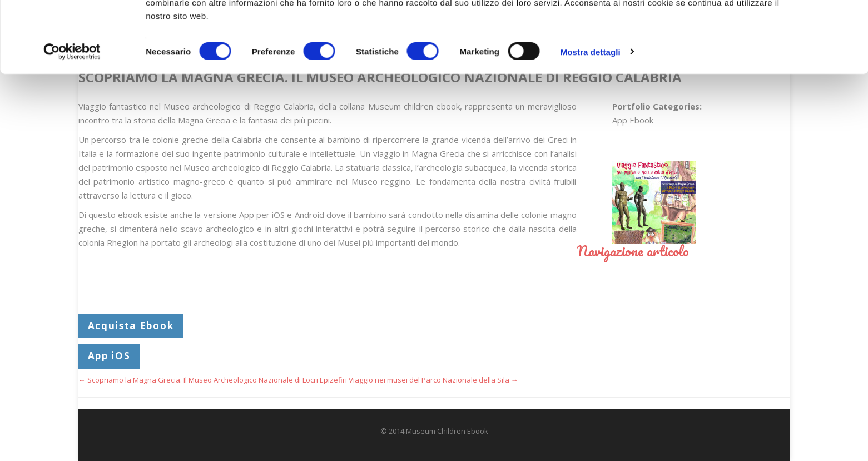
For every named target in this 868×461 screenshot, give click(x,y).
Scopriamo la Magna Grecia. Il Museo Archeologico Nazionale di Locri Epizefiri (213, 380)
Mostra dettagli (591, 117)
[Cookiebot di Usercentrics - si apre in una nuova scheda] (72, 117)
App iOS (109, 356)
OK (775, 29)
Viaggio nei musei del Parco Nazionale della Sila (433, 380)
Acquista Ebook (131, 326)
